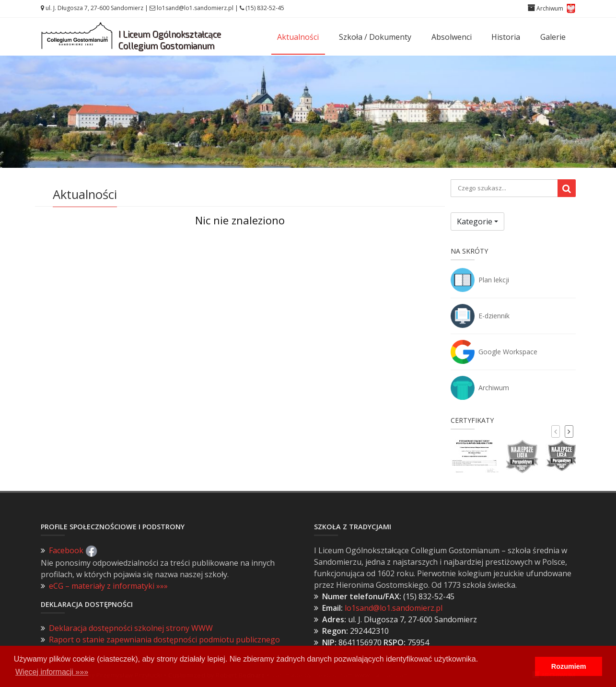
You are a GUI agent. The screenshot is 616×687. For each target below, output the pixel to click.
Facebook (73, 550)
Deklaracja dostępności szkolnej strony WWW (131, 628)
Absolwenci (452, 37)
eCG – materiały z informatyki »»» (108, 586)
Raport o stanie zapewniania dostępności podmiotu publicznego (164, 640)
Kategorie (475, 221)
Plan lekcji (494, 280)
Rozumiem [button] (569, 666)
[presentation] (556, 431)
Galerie (553, 37)
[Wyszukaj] (567, 188)
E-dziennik (494, 316)
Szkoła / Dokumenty (375, 37)
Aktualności (298, 37)
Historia (506, 37)
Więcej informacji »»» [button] (52, 672)
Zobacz (308, 141)
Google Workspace (508, 352)
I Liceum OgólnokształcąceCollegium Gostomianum (170, 40)
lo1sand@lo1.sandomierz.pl (195, 8)
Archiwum (494, 388)
